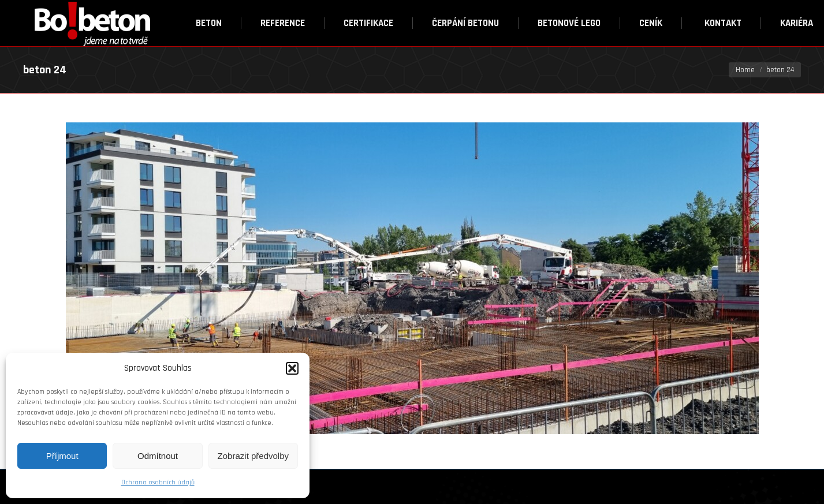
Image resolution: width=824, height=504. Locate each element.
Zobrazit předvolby (253, 456)
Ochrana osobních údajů (158, 482)
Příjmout (62, 456)
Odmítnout (158, 456)
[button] (292, 368)
